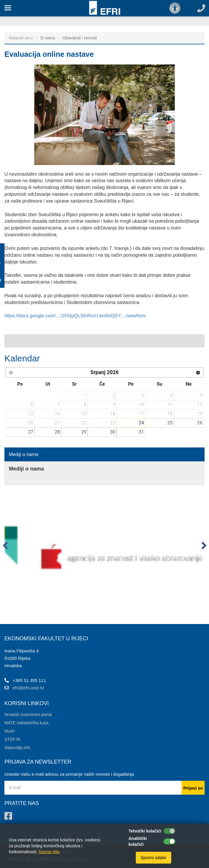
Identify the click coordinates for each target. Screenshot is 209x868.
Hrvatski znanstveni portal (28, 715)
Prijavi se (193, 788)
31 (141, 432)
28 (57, 432)
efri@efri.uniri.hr (28, 688)
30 (113, 432)
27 (31, 432)
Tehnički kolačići (145, 831)
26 (200, 423)
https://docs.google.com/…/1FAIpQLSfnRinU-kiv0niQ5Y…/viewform (75, 316)
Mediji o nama (24, 454)
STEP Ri (12, 739)
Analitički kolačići (138, 841)
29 (84, 432)
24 (141, 423)
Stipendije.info (17, 748)
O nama (48, 38)
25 (170, 423)
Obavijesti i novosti (80, 38)
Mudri (10, 731)
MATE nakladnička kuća (26, 723)
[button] (5, 547)
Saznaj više (49, 852)
